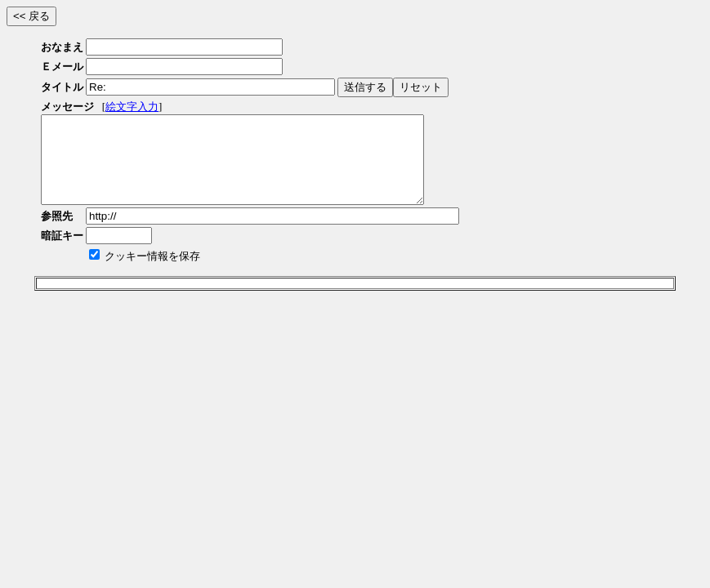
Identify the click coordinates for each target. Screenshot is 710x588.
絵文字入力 (132, 107)
